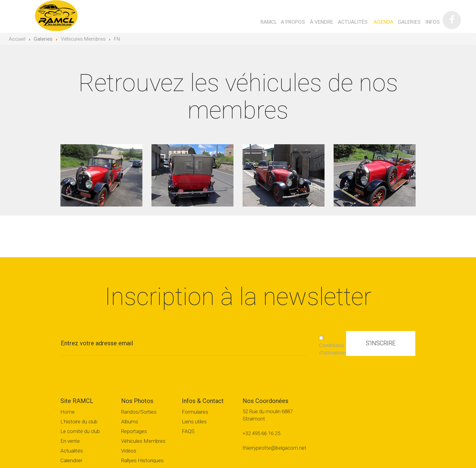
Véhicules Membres (143, 441)
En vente (70, 441)
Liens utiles (194, 422)
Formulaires (195, 412)
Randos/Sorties (139, 412)
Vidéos (129, 451)
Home (68, 412)
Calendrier (71, 461)
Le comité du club (80, 431)
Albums (130, 422)
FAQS (188, 431)
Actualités (72, 451)
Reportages (134, 431)
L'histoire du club (79, 422)
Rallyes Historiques (142, 461)
